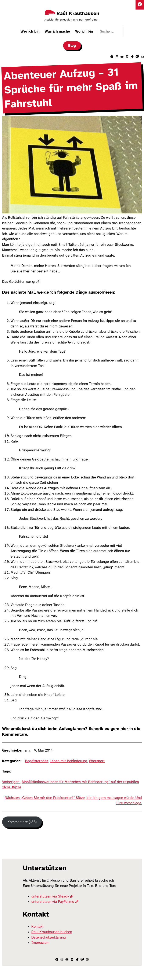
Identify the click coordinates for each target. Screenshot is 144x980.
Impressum (40, 943)
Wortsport (97, 761)
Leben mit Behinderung (69, 761)
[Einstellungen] (140, 5)
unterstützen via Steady (52, 896)
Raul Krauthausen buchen (52, 932)
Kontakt (37, 927)
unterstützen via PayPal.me (55, 902)
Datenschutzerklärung (49, 937)
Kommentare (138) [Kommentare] (22, 822)
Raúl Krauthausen (78, 13)
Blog (72, 46)
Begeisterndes (37, 761)
